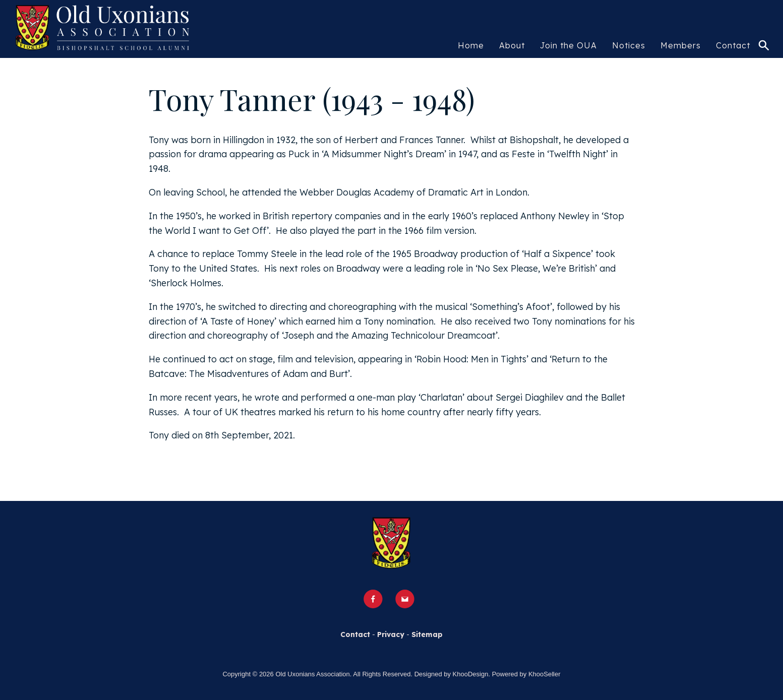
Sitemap (427, 634)
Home (471, 45)
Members (681, 45)
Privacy (391, 634)
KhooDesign (471, 674)
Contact (733, 45)
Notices (629, 45)
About (512, 45)
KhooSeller (545, 674)
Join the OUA (568, 45)
